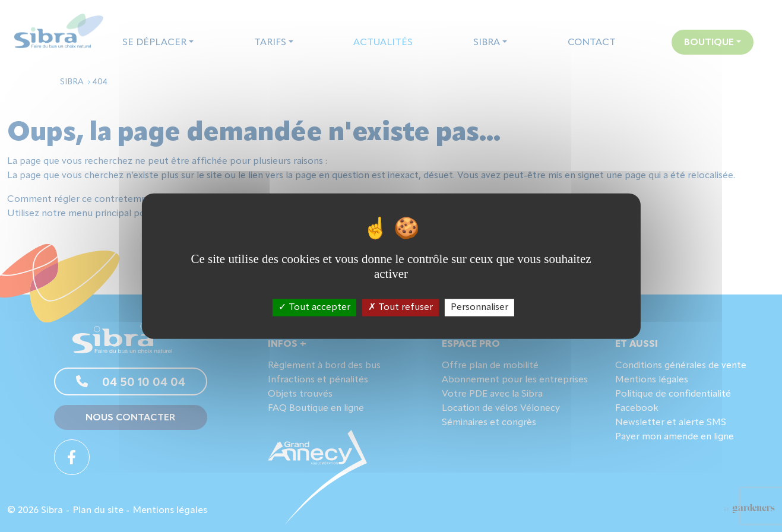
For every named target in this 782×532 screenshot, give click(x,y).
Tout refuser (401, 307)
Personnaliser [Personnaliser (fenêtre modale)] (479, 307)
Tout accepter (314, 307)
